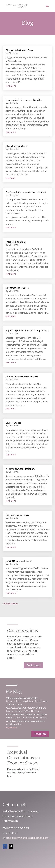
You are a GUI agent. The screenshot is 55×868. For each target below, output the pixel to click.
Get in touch (33, 665)
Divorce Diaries (13, 423)
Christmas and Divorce (17, 288)
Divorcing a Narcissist (16, 146)
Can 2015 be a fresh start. (18, 561)
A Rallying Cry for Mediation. (20, 469)
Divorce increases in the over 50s (22, 376)
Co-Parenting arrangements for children (26, 192)
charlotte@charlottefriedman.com (27, 838)
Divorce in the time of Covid (20, 50)
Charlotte (13, 53)
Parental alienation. (15, 242)
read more (11, 86)
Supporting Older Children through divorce (27, 330)
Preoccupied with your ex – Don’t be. (24, 100)
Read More (40, 734)
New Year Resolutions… (18, 515)
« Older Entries (10, 603)
